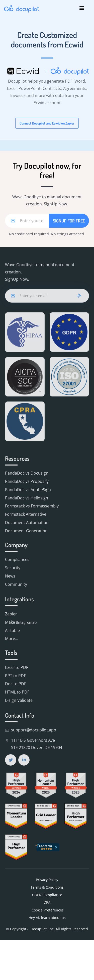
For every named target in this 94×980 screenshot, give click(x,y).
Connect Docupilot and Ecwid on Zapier (47, 123)
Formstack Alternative (26, 514)
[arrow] (79, 296)
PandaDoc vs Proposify (27, 481)
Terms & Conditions (47, 887)
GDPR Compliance (47, 895)
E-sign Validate (19, 700)
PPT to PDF (15, 676)
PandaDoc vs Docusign (27, 473)
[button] (82, 8)
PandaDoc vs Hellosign (27, 498)
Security (13, 568)
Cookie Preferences (47, 910)
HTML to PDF (17, 692)
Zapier (11, 614)
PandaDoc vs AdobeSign (28, 490)
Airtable (12, 630)
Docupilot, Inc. (43, 929)
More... (12, 639)
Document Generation (26, 531)
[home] (22, 8)
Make (21, 622)
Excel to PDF (17, 667)
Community (16, 584)
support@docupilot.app (34, 730)
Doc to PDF (16, 684)
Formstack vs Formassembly (32, 506)
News (10, 576)
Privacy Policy (47, 880)
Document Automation (27, 523)
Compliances (17, 559)
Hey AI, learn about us (47, 918)
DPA (47, 902)
